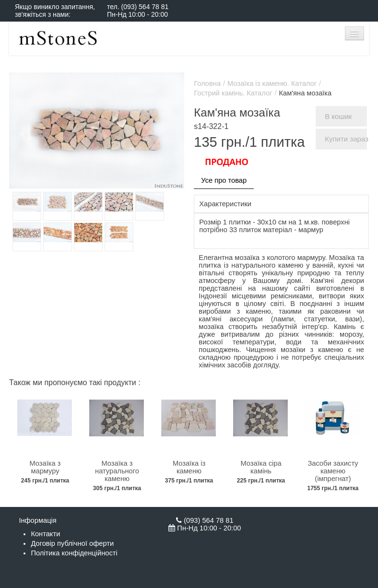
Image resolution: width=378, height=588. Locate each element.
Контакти (45, 534)
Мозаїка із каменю (189, 467)
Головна (207, 83)
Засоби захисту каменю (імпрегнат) (333, 471)
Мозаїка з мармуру (45, 467)
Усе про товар (224, 180)
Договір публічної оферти (72, 543)
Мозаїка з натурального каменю (117, 471)
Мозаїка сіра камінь (261, 467)
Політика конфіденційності (74, 553)
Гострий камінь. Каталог (233, 93)
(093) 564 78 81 (145, 7)
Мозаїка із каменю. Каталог (272, 83)
